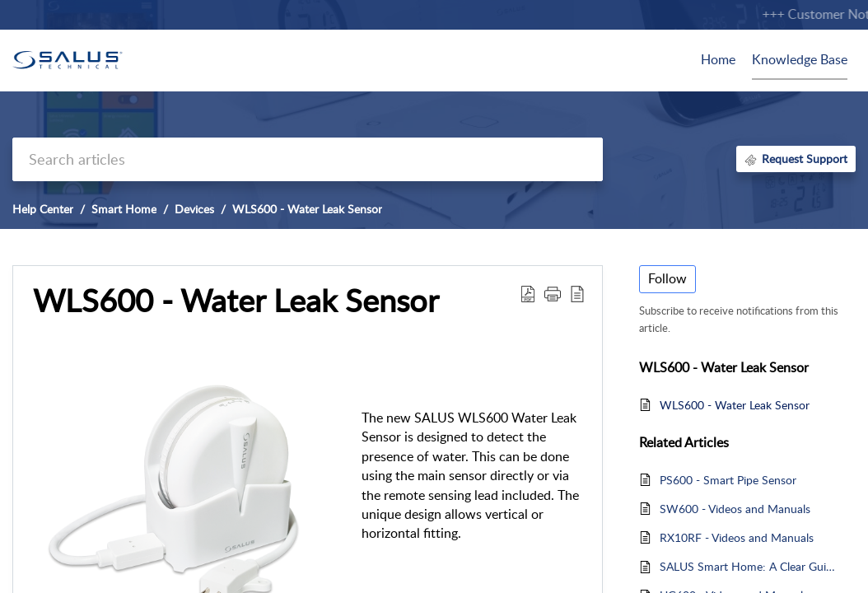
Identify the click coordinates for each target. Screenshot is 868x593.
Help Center (43, 209)
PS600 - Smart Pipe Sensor (728, 480)
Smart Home (124, 209)
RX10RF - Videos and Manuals (737, 537)
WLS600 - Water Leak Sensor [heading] (236, 301)
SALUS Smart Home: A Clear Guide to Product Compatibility (749, 566)
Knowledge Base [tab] (800, 59)
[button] (528, 293)
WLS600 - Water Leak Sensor (307, 209)
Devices (194, 209)
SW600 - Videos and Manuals (735, 509)
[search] (308, 159)
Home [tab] (718, 59)
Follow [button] (667, 278)
